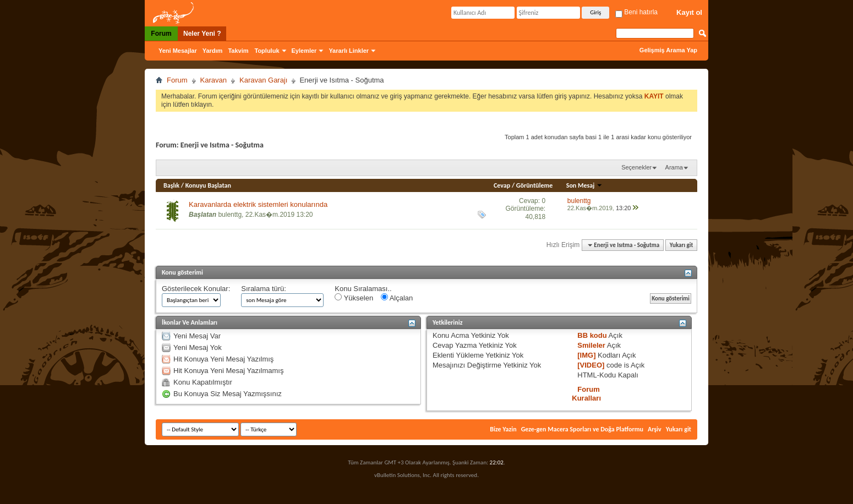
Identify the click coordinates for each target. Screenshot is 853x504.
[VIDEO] (591, 365)
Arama (674, 167)
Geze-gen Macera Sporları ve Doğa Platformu (582, 429)
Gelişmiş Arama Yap (668, 50)
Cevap (502, 185)
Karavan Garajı (263, 80)
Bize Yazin (503, 429)
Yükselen (354, 298)
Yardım (213, 51)
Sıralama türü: (264, 289)
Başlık (171, 185)
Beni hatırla (636, 12)
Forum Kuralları (586, 394)
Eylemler (304, 51)
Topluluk (267, 51)
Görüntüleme (535, 185)
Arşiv (655, 429)
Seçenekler (636, 167)
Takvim (238, 51)
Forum (161, 34)
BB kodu (592, 335)
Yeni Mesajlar (178, 51)
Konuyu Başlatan (208, 185)
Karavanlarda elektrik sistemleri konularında (258, 204)
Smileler (591, 345)
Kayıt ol (689, 12)
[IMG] (586, 355)
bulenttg (230, 215)
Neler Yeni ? (202, 34)
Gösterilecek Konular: (196, 289)
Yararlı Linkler (349, 51)
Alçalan (397, 298)
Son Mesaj (584, 185)
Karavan (214, 80)
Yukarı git (682, 245)
